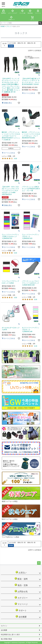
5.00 (15, 253)
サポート (22, 610)
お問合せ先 (21, 591)
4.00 (15, 159)
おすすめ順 (12, 43)
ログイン (4, 626)
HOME (3, 26)
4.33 (36, 346)
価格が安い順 (22, 43)
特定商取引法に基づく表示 (10, 635)
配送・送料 (21, 579)
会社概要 (22, 616)
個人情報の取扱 (6, 639)
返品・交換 (21, 585)
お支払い (22, 572)
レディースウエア (13, 12)
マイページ (21, 604)
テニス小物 (22, 12)
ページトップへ (39, 563)
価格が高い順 (31, 43)
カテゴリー (21, 597)
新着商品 (3, 12)
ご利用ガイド (11, 18)
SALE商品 (30, 12)
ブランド (9, 26)
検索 (40, 23)
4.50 (15, 298)
